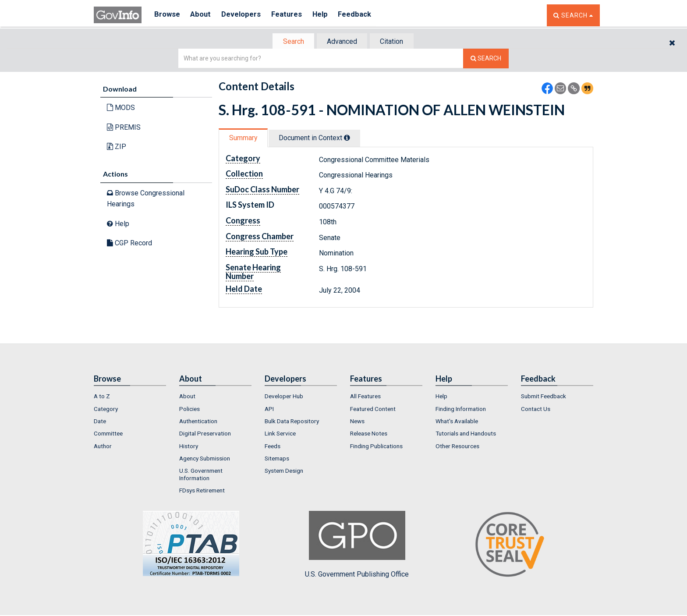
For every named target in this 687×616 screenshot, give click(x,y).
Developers (246, 15)
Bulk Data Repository (292, 422)
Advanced (342, 42)
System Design (284, 471)
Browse (167, 15)
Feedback (366, 15)
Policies (189, 410)
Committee (108, 434)
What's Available (457, 422)
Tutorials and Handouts (466, 434)
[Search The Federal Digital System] (486, 59)
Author (103, 447)
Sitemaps (277, 459)
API (269, 410)
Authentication (198, 422)
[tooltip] (351, 138)
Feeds (273, 447)
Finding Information (461, 410)
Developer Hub (284, 397)
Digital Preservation (205, 434)
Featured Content (373, 410)
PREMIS (124, 128)
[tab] (291, 42)
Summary (244, 139)
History (189, 447)
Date (100, 422)
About (203, 15)
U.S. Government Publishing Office (357, 545)
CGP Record (129, 244)
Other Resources (457, 447)
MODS (121, 108)
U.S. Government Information (201, 475)
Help (329, 15)
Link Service (280, 434)
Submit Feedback (544, 397)
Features (293, 15)
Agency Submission (205, 459)
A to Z (102, 397)
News (357, 422)
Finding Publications (376, 447)
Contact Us (536, 410)
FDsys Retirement (202, 491)
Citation (394, 42)
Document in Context (318, 139)
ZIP (117, 147)
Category (106, 410)
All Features (365, 397)
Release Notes (369, 434)
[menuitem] (130, 397)
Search (291, 42)
